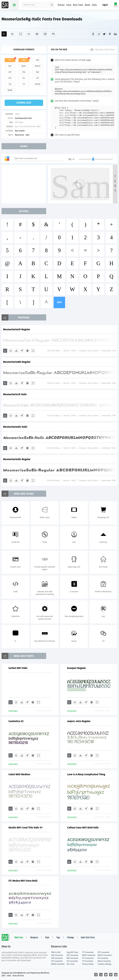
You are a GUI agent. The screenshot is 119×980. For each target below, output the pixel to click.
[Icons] (45, 34)
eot (10, 66)
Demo (87, 5)
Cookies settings (104, 964)
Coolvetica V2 (16, 721)
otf (10, 72)
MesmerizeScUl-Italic (15, 394)
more (59, 302)
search (52, 5)
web (24, 60)
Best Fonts (78, 5)
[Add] (4, 34)
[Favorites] (12, 34)
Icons (69, 5)
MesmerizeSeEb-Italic (15, 427)
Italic (28, 135)
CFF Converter (57, 961)
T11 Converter (88, 961)
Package (70, 938)
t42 (10, 84)
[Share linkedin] (115, 34)
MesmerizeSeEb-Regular (17, 459)
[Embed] (27, 351)
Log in (105, 5)
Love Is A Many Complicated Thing (86, 774)
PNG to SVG (56, 952)
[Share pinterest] (110, 34)
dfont (37, 84)
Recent (61, 5)
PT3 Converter (88, 958)
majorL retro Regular (79, 721)
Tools (94, 5)
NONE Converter (58, 964)
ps (24, 78)
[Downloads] (16, 351)
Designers (34, 938)
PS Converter (103, 958)
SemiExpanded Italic (23, 118)
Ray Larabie (20, 131)
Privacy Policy (88, 964)
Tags (58, 938)
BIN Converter (72, 958)
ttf (10, 60)
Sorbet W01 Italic (18, 668)
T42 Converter (72, 961)
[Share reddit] (99, 34)
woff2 (38, 66)
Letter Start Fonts (88, 938)
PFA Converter (57, 958)
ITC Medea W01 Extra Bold (23, 881)
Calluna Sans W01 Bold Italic (83, 828)
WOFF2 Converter (105, 955)
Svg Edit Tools (72, 952)
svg (37, 60)
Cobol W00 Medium (19, 774)
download (24, 103)
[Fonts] (53, 34)
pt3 (10, 78)
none (10, 90)
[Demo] (21, 34)
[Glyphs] (29, 34)
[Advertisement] (25, 184)
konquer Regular (77, 668)
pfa (24, 72)
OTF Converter (104, 952)
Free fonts (5, 5)
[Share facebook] (93, 34)
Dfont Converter (104, 961)
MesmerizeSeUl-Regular (17, 329)
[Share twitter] (104, 34)
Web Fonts (19, 938)
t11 (24, 84)
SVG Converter (57, 955)
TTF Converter (88, 952)
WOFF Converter (89, 955)
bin (38, 72)
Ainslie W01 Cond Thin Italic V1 (25, 828)
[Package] (37, 34)
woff (24, 66)
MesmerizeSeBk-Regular (17, 362)
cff (38, 78)
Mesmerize (19, 135)
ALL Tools (71, 964)
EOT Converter (73, 955)
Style (47, 938)
